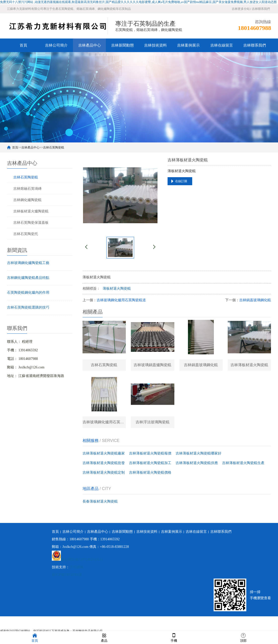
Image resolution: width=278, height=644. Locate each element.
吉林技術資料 (155, 45)
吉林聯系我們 (261, 9)
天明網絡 (76, 569)
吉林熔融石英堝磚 (27, 188)
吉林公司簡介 (56, 45)
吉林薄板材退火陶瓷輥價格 (150, 475)
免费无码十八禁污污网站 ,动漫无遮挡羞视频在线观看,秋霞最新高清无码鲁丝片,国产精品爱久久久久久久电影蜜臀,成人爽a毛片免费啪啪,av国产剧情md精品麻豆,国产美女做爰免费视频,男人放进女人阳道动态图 (138, 2)
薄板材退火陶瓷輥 (117, 289)
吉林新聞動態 (123, 45)
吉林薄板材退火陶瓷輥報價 (150, 456)
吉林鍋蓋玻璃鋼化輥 (255, 300)
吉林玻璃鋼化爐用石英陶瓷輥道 (121, 300)
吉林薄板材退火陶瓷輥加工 (150, 465)
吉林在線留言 (222, 45)
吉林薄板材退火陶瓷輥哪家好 (198, 456)
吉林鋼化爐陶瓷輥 (27, 200)
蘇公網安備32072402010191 (82, 562)
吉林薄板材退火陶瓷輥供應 (197, 465)
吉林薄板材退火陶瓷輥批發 (104, 465)
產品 (104, 637)
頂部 (243, 637)
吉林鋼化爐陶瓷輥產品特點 (28, 278)
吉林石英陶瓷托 (26, 234)
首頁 (23, 45)
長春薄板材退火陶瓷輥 (100, 504)
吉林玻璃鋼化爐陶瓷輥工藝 (28, 263)
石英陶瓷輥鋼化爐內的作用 (28, 293)
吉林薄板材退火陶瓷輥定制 (104, 475)
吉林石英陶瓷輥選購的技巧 (28, 307)
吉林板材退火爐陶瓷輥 (31, 211)
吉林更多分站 (241, 9)
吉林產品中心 (90, 45)
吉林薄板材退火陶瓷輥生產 (243, 465)
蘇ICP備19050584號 (67, 577)
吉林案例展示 (188, 45)
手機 (174, 637)
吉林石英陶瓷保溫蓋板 (31, 222)
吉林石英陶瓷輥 (54, 147)
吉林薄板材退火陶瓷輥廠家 (104, 456)
